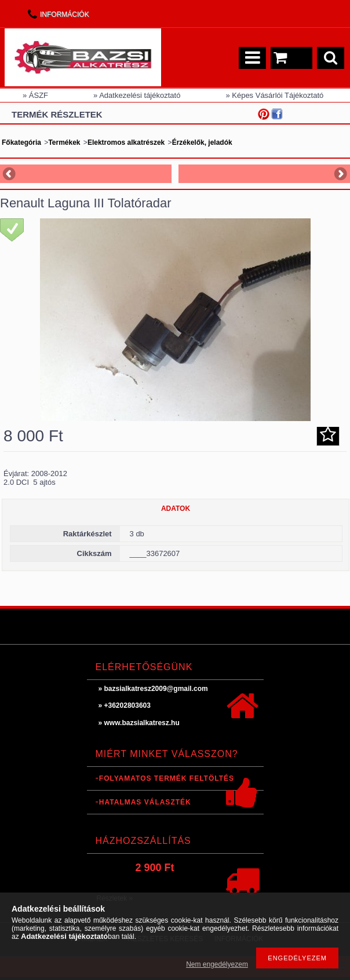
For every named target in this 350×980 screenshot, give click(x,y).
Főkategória (21, 142)
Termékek (64, 142)
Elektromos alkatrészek (126, 142)
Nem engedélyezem (217, 964)
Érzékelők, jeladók (202, 142)
